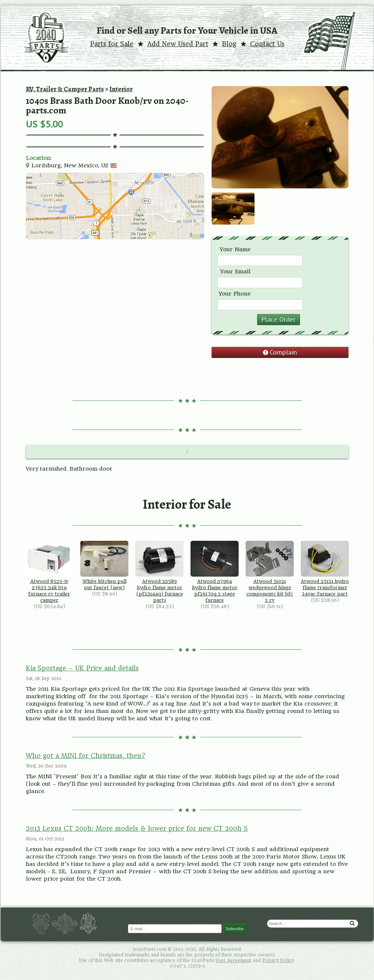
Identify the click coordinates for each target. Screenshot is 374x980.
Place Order (279, 320)
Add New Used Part (178, 44)
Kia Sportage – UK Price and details (82, 668)
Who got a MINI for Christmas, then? (86, 756)
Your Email (235, 272)
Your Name (235, 249)
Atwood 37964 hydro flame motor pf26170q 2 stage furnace (215, 572)
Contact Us (267, 44)
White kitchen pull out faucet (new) (104, 566)
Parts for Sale (112, 44)
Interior (121, 89)
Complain (283, 352)
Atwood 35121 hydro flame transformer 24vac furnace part (325, 569)
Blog (229, 44)
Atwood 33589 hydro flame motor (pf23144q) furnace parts (159, 572)
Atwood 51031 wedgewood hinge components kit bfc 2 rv (270, 572)
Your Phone (235, 294)
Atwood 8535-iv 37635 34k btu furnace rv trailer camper (49, 572)
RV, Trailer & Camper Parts (65, 89)
